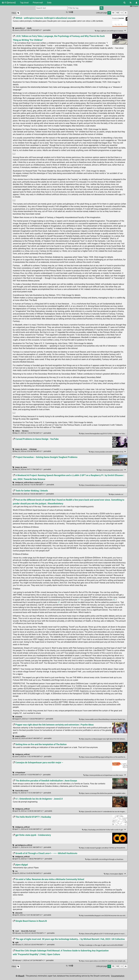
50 (113, 13)
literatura (25, 431)
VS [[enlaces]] (9, 3)
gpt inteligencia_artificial (24, 845)
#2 (114, 600)
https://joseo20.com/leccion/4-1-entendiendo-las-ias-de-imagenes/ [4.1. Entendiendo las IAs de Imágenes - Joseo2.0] (103, 812)
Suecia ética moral (22, 791)
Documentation (118, 976)
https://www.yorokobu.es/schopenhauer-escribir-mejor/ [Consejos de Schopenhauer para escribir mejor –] (103, 775)
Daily (49, 3)
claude (29, 28)
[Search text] (51, 8)
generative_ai (20, 28)
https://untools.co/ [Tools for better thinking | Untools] (116, 494)
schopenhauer (20, 773)
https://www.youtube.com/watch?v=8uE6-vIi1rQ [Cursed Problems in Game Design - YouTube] (106, 452)
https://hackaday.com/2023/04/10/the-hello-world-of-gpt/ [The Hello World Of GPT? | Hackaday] (103, 830)
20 (109, 13)
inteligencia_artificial (22, 754)
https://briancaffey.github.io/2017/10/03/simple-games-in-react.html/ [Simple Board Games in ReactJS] (104, 934)
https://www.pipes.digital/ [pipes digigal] (114, 874)
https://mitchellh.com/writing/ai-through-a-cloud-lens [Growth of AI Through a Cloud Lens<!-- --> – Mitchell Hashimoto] (104, 859)
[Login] (136, 3)
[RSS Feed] (131, 3)
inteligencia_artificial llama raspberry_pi (29, 483)
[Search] (125, 3)
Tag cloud (24, 3)
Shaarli (21, 976)
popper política (20, 736)
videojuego (33, 449)
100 (117, 13)
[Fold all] (126, 13)
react (17, 931)
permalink (32, 30)
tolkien (18, 431)
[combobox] (83, 8)
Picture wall (38, 3)
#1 (79, 600)
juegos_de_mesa (21, 449)
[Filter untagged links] (18, 13)
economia (19, 717)
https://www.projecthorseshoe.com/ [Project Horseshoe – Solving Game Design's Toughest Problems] (110, 470)
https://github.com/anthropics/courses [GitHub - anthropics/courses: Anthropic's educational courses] (109, 31)
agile (17, 942)
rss (16, 871)
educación (19, 913)
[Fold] (125, 31)
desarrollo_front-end (28, 931)
